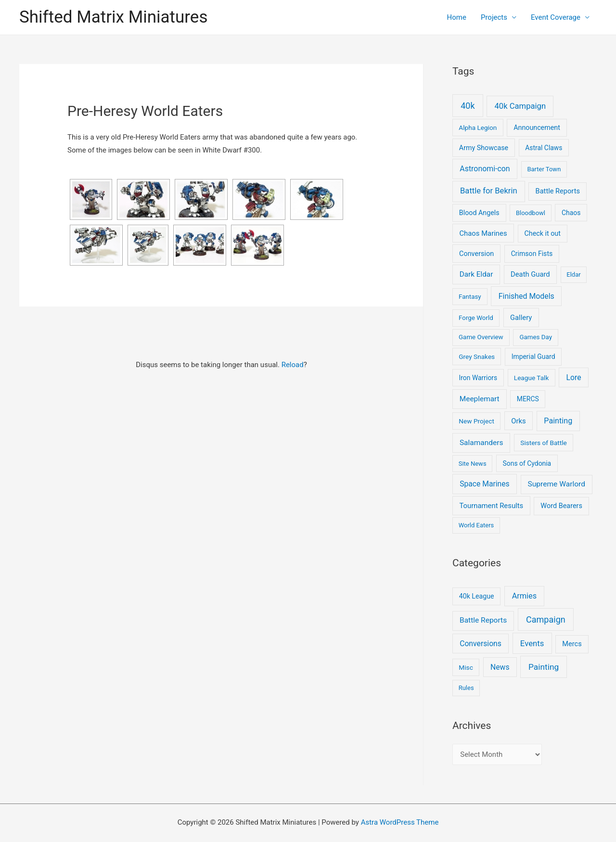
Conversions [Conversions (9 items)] (481, 644)
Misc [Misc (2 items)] (466, 667)
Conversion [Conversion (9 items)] (476, 254)
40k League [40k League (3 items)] (477, 596)
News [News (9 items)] (500, 667)
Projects (494, 17)
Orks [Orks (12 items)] (518, 421)
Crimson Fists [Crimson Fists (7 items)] (532, 254)
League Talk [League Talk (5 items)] (532, 378)
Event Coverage (556, 17)
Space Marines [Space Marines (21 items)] (485, 484)
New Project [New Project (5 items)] (476, 421)
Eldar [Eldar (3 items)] (573, 274)
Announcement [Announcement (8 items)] (537, 128)
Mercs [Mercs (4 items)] (572, 644)
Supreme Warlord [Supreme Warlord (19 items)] (557, 484)
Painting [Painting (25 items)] (544, 667)
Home (457, 17)
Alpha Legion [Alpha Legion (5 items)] (478, 128)
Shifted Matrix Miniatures (113, 17)
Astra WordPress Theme (400, 822)
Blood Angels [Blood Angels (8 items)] (479, 213)
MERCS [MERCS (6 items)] (528, 399)
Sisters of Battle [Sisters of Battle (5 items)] (544, 443)
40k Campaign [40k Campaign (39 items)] (520, 106)
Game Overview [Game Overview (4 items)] (481, 337)
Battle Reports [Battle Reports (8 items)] (483, 620)
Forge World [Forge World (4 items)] (476, 318)
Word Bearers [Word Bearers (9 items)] (561, 506)
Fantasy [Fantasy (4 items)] (470, 297)
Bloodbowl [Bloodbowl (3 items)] (531, 213)
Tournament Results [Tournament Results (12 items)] (491, 506)
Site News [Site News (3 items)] (473, 464)
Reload (293, 365)
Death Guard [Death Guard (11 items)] (530, 274)
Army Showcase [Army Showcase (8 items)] (484, 148)
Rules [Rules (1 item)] (466, 688)
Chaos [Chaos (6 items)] (571, 213)
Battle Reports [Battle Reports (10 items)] (558, 191)
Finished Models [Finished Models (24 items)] (526, 296)
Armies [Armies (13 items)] (525, 596)
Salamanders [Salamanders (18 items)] (481, 443)
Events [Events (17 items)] (532, 643)
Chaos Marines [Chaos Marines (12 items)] (483, 233)
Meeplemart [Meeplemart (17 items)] (480, 399)
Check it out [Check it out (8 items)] (543, 233)
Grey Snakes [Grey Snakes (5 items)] (477, 357)
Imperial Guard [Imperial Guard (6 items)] (533, 357)
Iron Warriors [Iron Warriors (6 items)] (478, 378)
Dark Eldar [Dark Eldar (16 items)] (476, 274)
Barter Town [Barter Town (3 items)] (544, 169)
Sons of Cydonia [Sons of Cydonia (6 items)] (527, 463)
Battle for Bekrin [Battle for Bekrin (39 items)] (489, 191)
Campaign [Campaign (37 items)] (546, 619)
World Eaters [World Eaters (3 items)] (476, 525)
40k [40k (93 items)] (468, 106)
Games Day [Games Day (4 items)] (536, 337)
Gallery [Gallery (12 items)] (521, 318)
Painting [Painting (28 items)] (558, 421)
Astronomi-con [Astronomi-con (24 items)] (485, 169)
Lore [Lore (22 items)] (574, 377)
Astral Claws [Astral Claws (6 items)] (544, 148)
